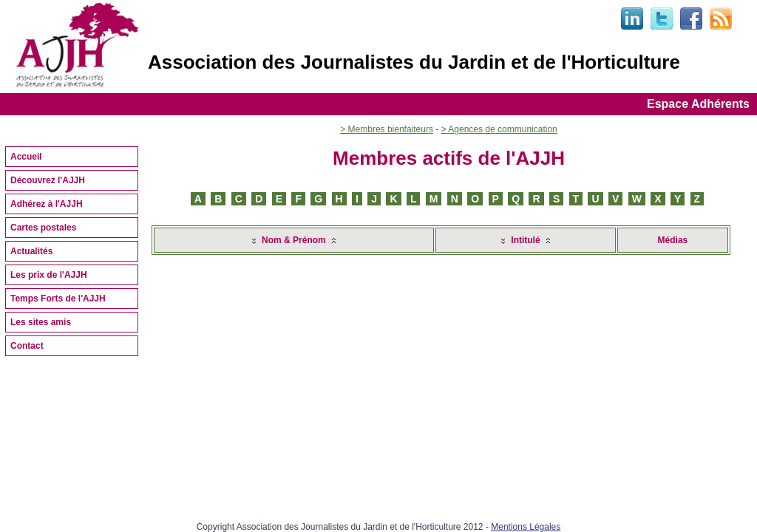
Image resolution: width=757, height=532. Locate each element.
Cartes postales (43, 228)
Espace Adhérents (698, 104)
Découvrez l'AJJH (48, 180)
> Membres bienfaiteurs (387, 129)
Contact (27, 346)
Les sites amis (41, 322)
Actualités (31, 251)
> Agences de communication (499, 129)
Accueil (26, 157)
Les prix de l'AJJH (49, 275)
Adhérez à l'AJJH (47, 204)
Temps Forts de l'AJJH (58, 299)
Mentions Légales (526, 527)
